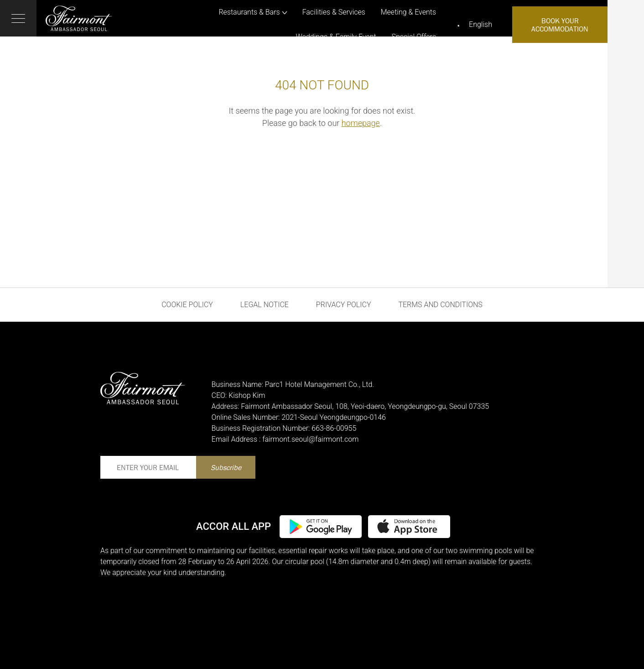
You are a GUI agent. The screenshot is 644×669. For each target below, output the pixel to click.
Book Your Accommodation (560, 25)
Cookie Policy (187, 305)
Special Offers (414, 37)
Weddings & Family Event (336, 37)
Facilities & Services (334, 12)
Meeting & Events (408, 12)
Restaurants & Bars (249, 12)
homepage (361, 123)
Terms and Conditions (440, 305)
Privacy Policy (344, 305)
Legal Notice (265, 305)
